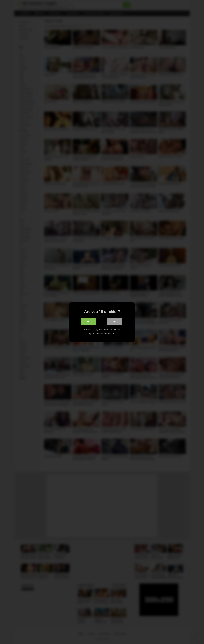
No (114, 321)
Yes (89, 321)
